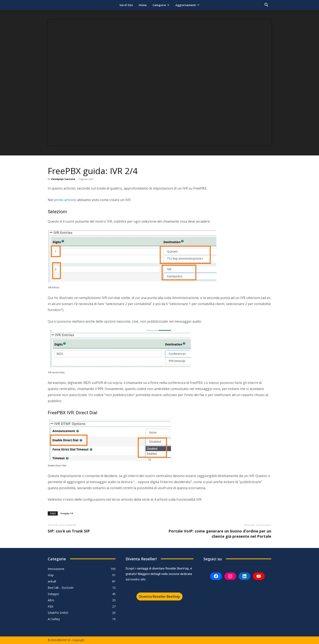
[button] (266, 5)
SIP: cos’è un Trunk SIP (69, 531)
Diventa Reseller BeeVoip (159, 597)
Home (143, 5)
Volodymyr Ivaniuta (63, 179)
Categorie (161, 5)
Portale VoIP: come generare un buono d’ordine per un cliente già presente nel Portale (220, 534)
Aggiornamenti (187, 5)
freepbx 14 (67, 513)
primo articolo (65, 200)
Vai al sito (126, 5)
